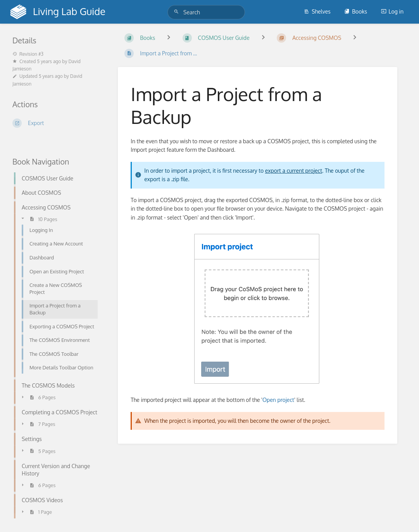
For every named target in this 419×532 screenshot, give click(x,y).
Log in (392, 11)
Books (356, 11)
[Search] (178, 12)
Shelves (317, 11)
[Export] (56, 123)
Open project (278, 400)
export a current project (294, 171)
